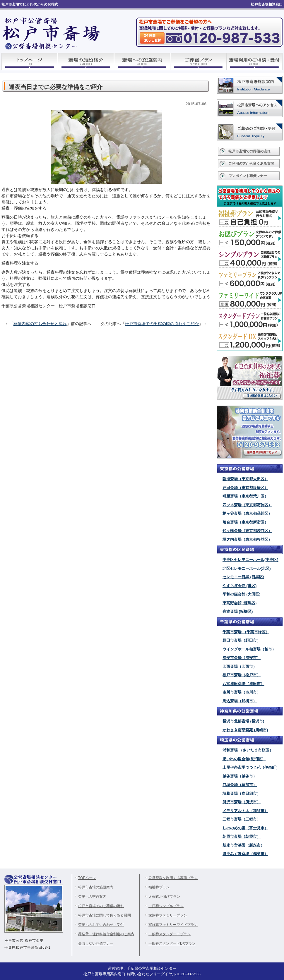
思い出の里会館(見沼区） (244, 759)
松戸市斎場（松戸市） (242, 675)
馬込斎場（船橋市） (240, 701)
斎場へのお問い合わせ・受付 (101, 925)
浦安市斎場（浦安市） (242, 658)
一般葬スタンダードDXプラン (172, 943)
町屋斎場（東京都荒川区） (245, 496)
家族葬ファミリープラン (168, 915)
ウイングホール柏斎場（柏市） (249, 649)
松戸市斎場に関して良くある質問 (105, 915)
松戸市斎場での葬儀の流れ (249, 151)
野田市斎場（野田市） (242, 640)
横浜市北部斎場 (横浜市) (243, 721)
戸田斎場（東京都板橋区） (245, 488)
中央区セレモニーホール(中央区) (250, 560)
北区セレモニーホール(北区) (247, 568)
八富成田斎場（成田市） (243, 684)
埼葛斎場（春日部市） (242, 793)
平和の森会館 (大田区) (241, 594)
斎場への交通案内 (92, 897)
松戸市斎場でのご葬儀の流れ (101, 906)
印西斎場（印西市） (240, 666)
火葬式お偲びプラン (164, 897)
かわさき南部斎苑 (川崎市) (245, 730)
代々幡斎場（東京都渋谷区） (247, 531)
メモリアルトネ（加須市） (245, 811)
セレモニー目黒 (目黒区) (243, 577)
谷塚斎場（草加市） (240, 785)
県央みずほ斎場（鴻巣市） (245, 854)
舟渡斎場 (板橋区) (238, 611)
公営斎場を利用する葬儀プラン (173, 878)
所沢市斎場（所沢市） (242, 802)
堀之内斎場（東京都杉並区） (247, 539)
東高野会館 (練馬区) (239, 603)
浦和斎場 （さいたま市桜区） (248, 750)
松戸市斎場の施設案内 (96, 887)
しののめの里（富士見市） (245, 828)
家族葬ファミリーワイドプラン (173, 925)
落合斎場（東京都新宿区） (245, 522)
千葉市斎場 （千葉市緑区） (246, 632)
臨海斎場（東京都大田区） (245, 479)
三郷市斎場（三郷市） (242, 819)
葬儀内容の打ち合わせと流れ (40, 324)
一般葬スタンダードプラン (170, 934)
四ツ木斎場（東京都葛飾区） (247, 505)
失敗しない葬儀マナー (96, 943)
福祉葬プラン (159, 887)
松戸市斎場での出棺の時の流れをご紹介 (162, 324)
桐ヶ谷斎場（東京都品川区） (247, 513)
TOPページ (87, 878)
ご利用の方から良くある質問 (251, 164)
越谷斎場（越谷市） (240, 776)
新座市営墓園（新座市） (243, 845)
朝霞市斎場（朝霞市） (242, 836)
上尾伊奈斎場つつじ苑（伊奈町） (251, 767)
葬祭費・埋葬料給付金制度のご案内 (106, 934)
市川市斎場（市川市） (242, 692)
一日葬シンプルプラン (166, 906)
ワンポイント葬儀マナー (248, 176)
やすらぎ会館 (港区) (239, 586)
